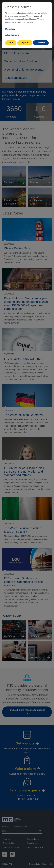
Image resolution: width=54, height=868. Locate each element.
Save (11, 43)
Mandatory (10, 29)
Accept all (41, 43)
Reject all (25, 43)
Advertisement (12, 35)
